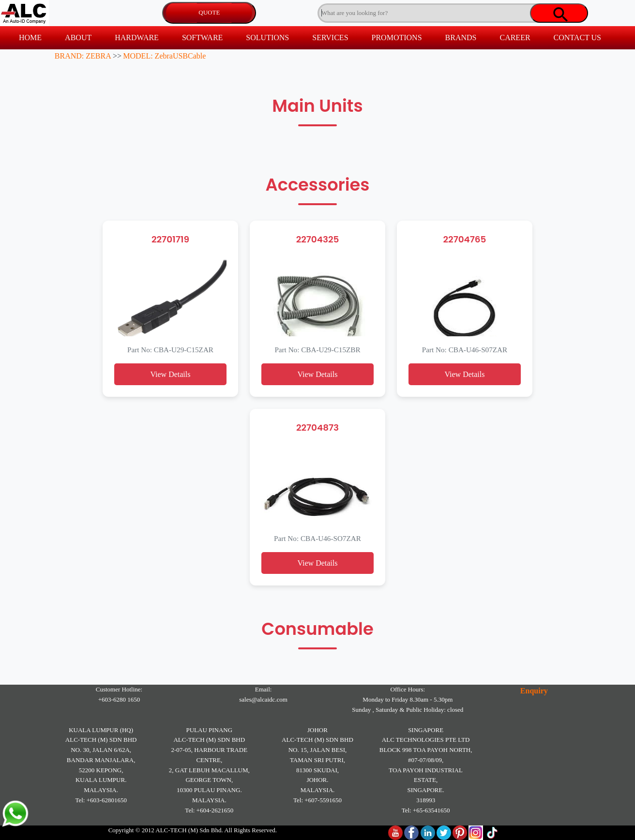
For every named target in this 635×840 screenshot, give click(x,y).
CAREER (515, 37)
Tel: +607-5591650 (317, 800)
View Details (170, 374)
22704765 (465, 239)
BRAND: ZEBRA (83, 56)
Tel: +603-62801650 (101, 800)
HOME (30, 37)
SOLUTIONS (267, 37)
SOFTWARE (202, 37)
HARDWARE (137, 37)
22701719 (170, 239)
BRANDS (461, 37)
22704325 (318, 239)
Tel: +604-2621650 (209, 810)
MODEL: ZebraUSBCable (164, 56)
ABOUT (78, 37)
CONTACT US (577, 37)
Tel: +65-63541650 (426, 810)
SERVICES (330, 37)
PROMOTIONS (397, 37)
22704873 (317, 427)
